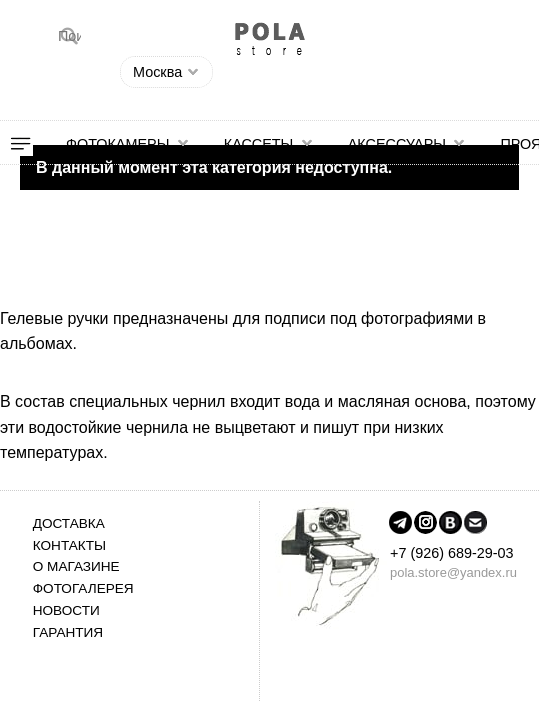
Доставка (69, 523)
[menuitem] (33, 144)
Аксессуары (397, 144)
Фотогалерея (83, 588)
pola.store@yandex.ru (453, 572)
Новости (66, 610)
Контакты (69, 545)
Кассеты (259, 144)
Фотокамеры (117, 144)
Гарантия (68, 632)
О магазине (76, 566)
